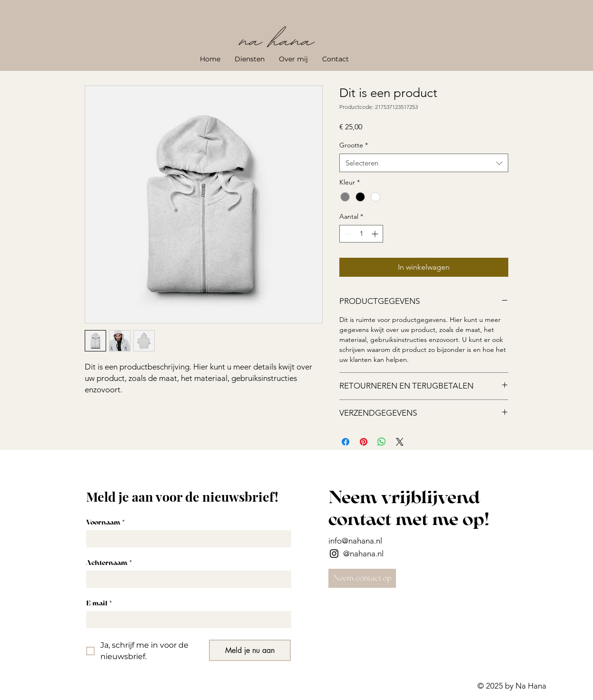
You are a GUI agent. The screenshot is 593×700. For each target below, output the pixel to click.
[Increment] (376, 234)
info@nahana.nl (355, 541)
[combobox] (424, 163)
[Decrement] (347, 234)
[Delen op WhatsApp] (382, 442)
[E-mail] (186, 620)
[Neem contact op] (362, 578)
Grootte (354, 145)
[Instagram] (334, 554)
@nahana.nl (363, 554)
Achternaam (109, 563)
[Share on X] (400, 442)
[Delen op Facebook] (346, 442)
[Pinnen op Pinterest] (364, 442)
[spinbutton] (361, 234)
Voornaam (105, 522)
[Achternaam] (186, 579)
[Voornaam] (186, 539)
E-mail (99, 603)
